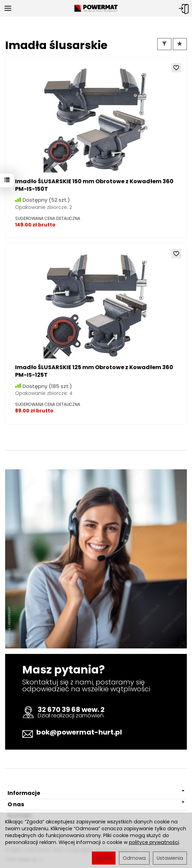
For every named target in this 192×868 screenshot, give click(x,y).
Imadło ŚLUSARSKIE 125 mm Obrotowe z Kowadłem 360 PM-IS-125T (94, 371)
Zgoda (104, 858)
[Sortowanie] (180, 44)
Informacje (96, 793)
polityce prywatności (154, 842)
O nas (96, 804)
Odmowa (134, 858)
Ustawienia (170, 858)
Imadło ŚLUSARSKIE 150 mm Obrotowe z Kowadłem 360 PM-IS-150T (94, 185)
